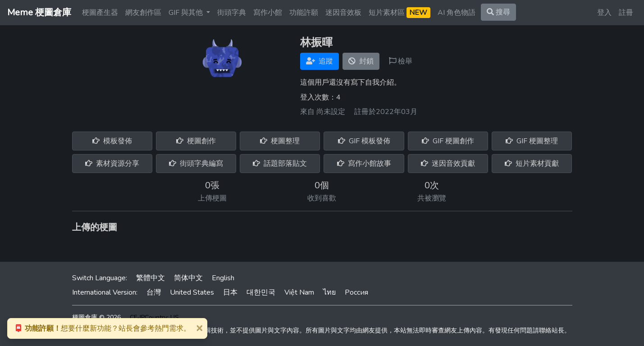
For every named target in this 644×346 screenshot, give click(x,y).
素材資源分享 (112, 164)
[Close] (199, 328)
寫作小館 (268, 13)
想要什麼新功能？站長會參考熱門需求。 (102, 328)
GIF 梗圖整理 (532, 141)
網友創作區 (143, 13)
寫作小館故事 (364, 164)
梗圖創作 (196, 141)
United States (192, 292)
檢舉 (401, 61)
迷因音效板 (343, 13)
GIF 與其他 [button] (187, 13)
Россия (356, 292)
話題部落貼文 (280, 164)
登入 (604, 13)
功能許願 (304, 13)
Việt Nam (299, 292)
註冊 (626, 13)
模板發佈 (112, 141)
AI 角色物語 (457, 13)
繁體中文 (151, 278)
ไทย (329, 292)
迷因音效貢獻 (448, 164)
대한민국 (261, 292)
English (223, 278)
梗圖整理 (280, 141)
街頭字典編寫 (196, 164)
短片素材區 (400, 13)
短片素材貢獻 (532, 164)
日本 (230, 292)
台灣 (154, 292)
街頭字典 (232, 13)
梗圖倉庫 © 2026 (96, 317)
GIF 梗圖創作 (448, 141)
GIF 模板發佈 (364, 141)
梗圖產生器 (100, 13)
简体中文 (188, 278)
